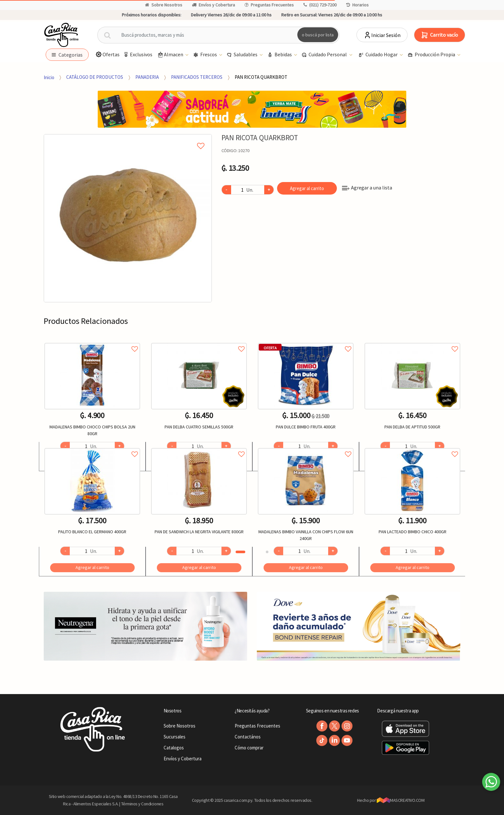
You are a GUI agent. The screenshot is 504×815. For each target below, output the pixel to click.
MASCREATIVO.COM (401, 800)
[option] (128, 218)
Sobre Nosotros (164, 5)
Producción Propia (432, 55)
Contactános (248, 737)
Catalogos (174, 748)
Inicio (49, 77)
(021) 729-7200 (320, 5)
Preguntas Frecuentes (269, 5)
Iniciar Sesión (382, 35)
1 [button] (240, 552)
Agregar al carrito (307, 188)
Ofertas (108, 55)
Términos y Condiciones (142, 804)
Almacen (171, 55)
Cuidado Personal (325, 55)
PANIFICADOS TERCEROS (197, 77)
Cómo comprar (249, 748)
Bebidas (280, 55)
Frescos (206, 55)
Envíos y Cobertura (213, 5)
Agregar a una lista (367, 188)
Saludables (243, 55)
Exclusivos (138, 55)
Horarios (357, 5)
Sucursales (175, 737)
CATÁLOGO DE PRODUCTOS (95, 77)
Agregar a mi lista (128, 139)
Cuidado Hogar (378, 55)
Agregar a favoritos (92, 342)
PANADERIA (147, 77)
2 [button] (267, 552)
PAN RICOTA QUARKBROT (261, 77)
